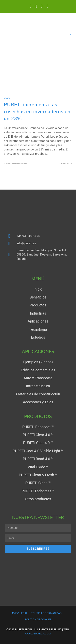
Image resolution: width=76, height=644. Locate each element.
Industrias (38, 313)
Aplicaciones (38, 321)
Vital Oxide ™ (38, 467)
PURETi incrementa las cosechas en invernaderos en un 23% (37, 111)
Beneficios (38, 297)
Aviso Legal (20, 613)
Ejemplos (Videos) (38, 362)
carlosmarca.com (38, 634)
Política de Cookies (38, 619)
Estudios (38, 337)
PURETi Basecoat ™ (38, 427)
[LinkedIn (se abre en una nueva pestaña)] (36, 6)
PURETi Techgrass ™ (38, 491)
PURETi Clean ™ (38, 483)
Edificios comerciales (38, 370)
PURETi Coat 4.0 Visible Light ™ (38, 451)
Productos (38, 305)
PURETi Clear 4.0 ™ (38, 435)
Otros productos (38, 499)
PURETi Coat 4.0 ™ (38, 443)
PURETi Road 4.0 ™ (38, 459)
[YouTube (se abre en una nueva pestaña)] (42, 6)
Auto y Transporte (38, 378)
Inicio (38, 289)
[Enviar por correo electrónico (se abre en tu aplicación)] (46, 6)
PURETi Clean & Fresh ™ (38, 475)
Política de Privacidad (46, 613)
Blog (7, 98)
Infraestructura (38, 386)
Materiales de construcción (38, 394)
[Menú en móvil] (71, 33)
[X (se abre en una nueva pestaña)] (31, 6)
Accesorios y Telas (38, 402)
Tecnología (38, 329)
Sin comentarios (17, 164)
